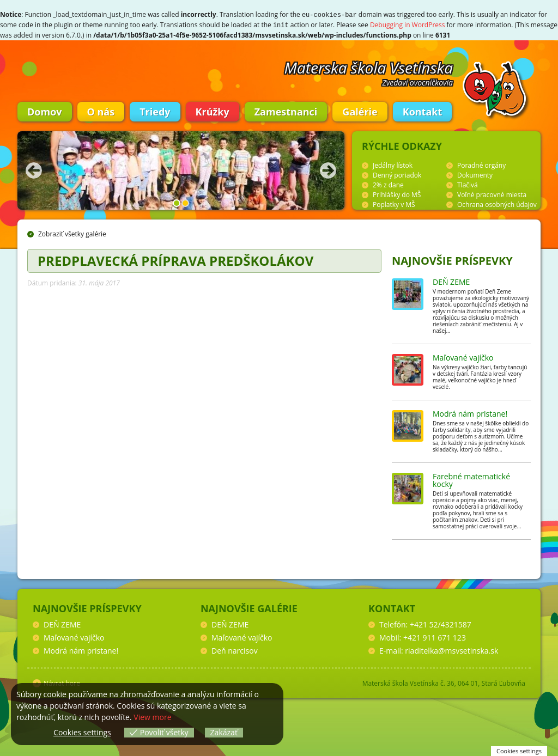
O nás (101, 111)
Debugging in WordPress (408, 24)
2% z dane (388, 184)
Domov (45, 111)
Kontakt (423, 111)
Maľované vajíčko (463, 356)
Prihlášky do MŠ (397, 194)
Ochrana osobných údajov (497, 203)
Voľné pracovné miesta (492, 194)
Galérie (360, 111)
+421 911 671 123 (435, 636)
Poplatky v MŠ (394, 203)
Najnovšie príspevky (452, 260)
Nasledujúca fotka (328, 169)
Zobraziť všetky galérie (72, 233)
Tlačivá (468, 184)
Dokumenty (475, 174)
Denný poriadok (397, 174)
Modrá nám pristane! (470, 413)
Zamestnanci (286, 111)
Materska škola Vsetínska (369, 66)
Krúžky (213, 111)
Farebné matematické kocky (471, 479)
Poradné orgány (481, 164)
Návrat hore (62, 682)
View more (152, 717)
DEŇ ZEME (451, 281)
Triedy (155, 111)
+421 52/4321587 (441, 623)
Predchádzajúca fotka (34, 169)
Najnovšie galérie (249, 607)
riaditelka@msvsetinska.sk (451, 650)
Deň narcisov (235, 650)
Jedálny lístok (393, 164)
